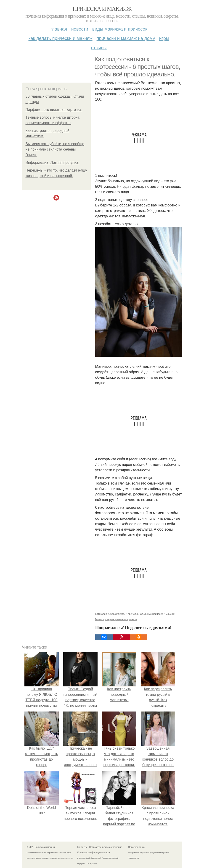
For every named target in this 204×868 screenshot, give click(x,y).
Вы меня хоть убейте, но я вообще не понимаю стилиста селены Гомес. (55, 149)
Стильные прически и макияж (157, 614)
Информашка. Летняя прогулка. (53, 163)
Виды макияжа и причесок (120, 29)
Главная (59, 29)
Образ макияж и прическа (123, 614)
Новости (80, 29)
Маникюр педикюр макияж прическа (116, 619)
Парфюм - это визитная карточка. (54, 110)
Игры (164, 38)
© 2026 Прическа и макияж (41, 847)
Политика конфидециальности (94, 853)
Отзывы (99, 48)
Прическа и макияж (102, 9)
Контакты (82, 847)
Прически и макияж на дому (126, 38)
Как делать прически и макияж (60, 38)
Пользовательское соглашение (106, 847)
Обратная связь (137, 847)
